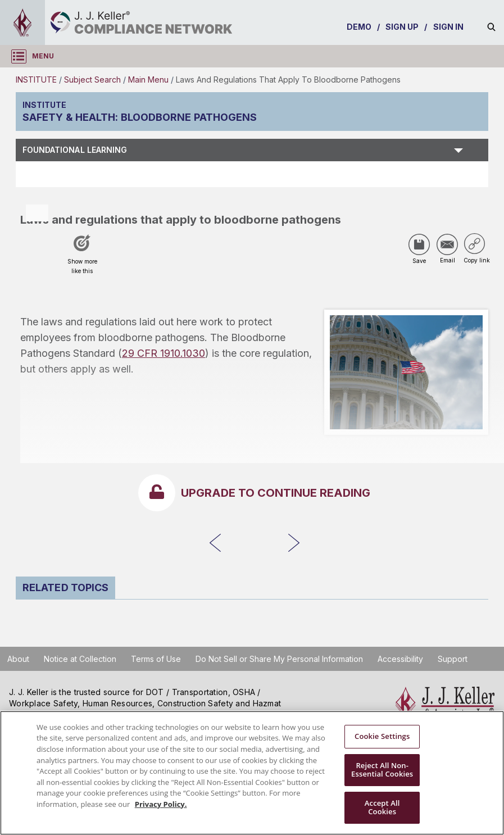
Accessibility (400, 659)
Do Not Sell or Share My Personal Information (279, 659)
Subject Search (92, 80)
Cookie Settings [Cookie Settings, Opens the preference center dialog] (382, 736)
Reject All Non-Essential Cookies (382, 770)
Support (453, 659)
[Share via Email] (447, 244)
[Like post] (82, 258)
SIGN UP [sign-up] (402, 27)
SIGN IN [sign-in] (449, 27)
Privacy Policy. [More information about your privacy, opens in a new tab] (161, 804)
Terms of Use (156, 659)
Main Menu (148, 80)
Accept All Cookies (382, 807)
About (18, 659)
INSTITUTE (36, 80)
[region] (252, 773)
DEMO (359, 27)
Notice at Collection (80, 659)
